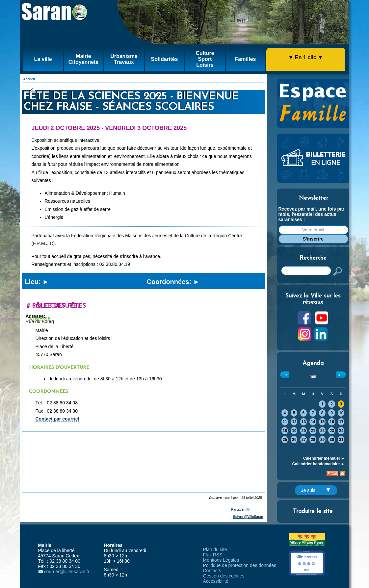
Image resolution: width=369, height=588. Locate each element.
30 (332, 440)
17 (341, 422)
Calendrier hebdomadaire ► (319, 464)
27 (304, 440)
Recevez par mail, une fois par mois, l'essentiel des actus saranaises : (312, 214)
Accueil (29, 79)
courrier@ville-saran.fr (67, 572)
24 (341, 431)
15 (322, 422)
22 (322, 431)
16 (332, 422)
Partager (238, 510)
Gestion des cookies (224, 576)
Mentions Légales (221, 560)
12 (294, 422)
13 (304, 422)
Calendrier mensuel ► (324, 458)
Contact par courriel (57, 419)
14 (313, 422)
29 (322, 440)
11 (285, 422)
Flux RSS (213, 555)
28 (313, 440)
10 (341, 413)
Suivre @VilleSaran (248, 517)
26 (294, 440)
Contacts (212, 571)
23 (332, 431)
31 (341, 440)
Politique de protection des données (240, 565)
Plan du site (215, 550)
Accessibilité (216, 581)
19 (294, 431)
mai (313, 376)
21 (313, 431)
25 (285, 440)
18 (285, 431)
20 (304, 431)
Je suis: (316, 490)
